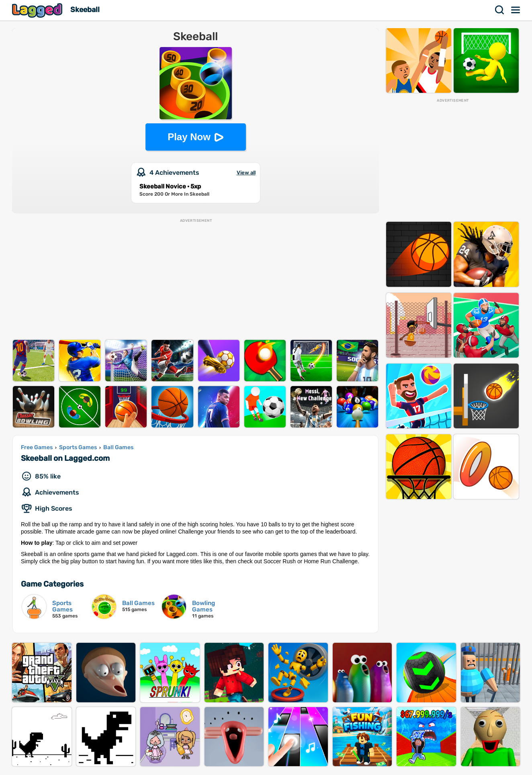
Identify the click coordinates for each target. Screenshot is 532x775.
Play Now (189, 137)
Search (500, 10)
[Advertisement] (195, 280)
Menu (516, 10)
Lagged (38, 10)
